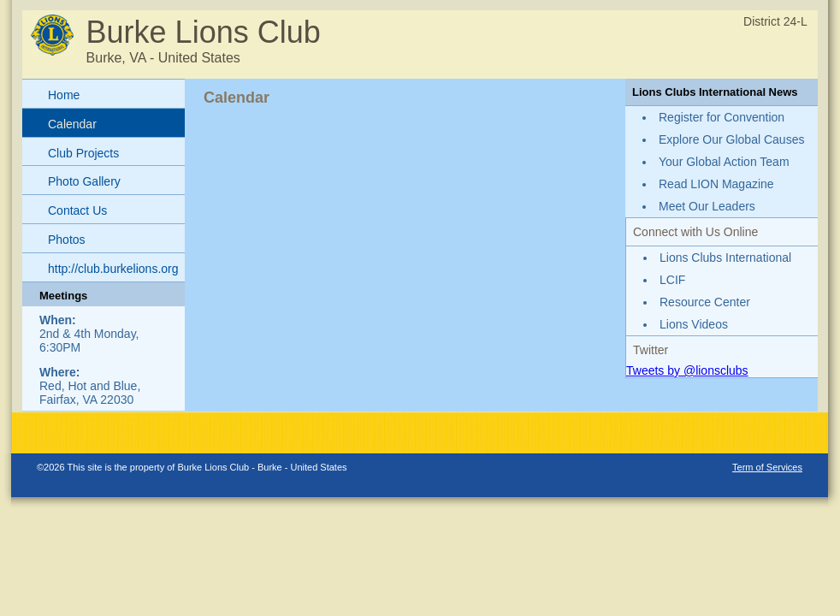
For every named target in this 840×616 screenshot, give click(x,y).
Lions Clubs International (725, 258)
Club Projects (83, 153)
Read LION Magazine (716, 184)
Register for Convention (722, 117)
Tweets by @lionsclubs (687, 370)
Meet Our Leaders (707, 206)
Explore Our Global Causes (731, 139)
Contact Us (77, 210)
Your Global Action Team (724, 162)
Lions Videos (694, 324)
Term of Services (767, 467)
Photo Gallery (84, 181)
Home (64, 95)
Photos (67, 240)
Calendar (72, 124)
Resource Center (705, 302)
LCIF (672, 280)
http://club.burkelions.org (113, 269)
